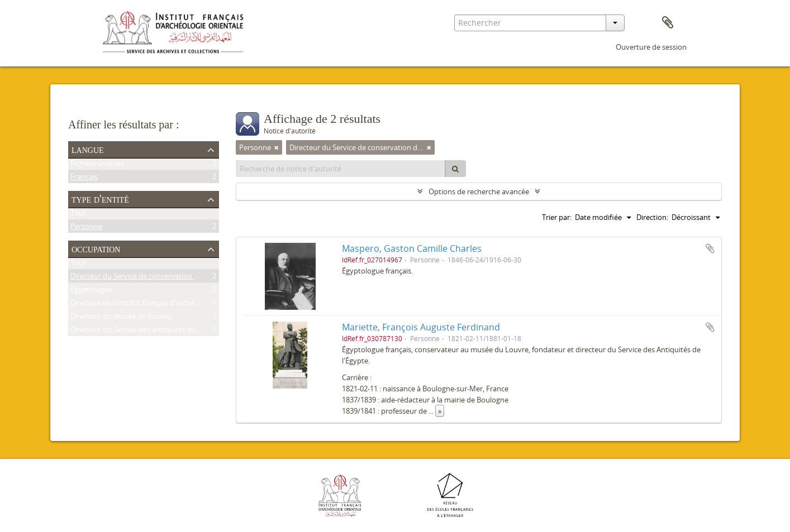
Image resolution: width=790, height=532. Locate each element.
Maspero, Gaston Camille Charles (412, 248)
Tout (78, 215)
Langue (88, 149)
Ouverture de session (651, 47)
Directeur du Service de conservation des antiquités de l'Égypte (175, 278)
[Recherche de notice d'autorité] (341, 169)
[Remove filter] (277, 147)
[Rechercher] (455, 169)
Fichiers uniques (97, 165)
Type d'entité (100, 199)
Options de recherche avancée (479, 191)
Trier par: (557, 217)
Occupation (96, 248)
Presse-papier (668, 23)
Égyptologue (91, 291)
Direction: (652, 217)
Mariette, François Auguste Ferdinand (421, 327)
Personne (86, 228)
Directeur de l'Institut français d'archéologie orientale (158, 305)
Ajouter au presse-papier (710, 248)
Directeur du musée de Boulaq (121, 318)
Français (84, 179)
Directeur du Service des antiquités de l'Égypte (147, 332)
